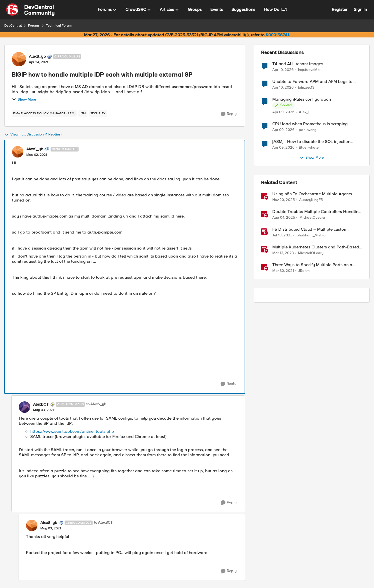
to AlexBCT (103, 523)
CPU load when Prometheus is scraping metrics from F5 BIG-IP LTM (310, 124)
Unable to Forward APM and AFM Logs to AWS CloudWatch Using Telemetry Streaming (315, 82)
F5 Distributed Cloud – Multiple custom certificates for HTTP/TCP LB (310, 229)
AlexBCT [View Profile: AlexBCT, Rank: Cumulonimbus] (41, 404)
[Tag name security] (98, 113)
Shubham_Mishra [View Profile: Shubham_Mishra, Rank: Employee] (311, 235)
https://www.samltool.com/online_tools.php (72, 431)
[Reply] (229, 114)
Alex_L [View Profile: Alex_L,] (305, 112)
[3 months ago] (283, 70)
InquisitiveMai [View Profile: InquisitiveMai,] (309, 70)
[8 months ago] (284, 200)
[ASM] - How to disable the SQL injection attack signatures (311, 142)
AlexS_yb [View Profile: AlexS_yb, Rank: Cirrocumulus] (37, 57)
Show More (24, 99)
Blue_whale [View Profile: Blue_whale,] (309, 148)
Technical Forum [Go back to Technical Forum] (59, 26)
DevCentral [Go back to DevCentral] (13, 26)
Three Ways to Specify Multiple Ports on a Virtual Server (312, 265)
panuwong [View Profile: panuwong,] (308, 130)
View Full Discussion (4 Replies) (33, 135)
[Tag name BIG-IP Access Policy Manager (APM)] (44, 113)
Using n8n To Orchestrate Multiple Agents (312, 194)
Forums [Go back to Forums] (34, 26)
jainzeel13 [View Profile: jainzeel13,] (306, 88)
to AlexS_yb (96, 404)
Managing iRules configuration (302, 99)
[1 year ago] (284, 218)
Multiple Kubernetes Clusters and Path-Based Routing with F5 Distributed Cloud (316, 247)
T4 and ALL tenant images (298, 64)
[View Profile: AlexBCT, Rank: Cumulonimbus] (25, 407)
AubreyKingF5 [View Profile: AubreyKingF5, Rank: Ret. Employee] (311, 200)
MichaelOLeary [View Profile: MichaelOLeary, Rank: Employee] (312, 218)
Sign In (360, 9)
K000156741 (277, 35)
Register (340, 9)
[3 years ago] (282, 236)
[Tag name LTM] (83, 113)
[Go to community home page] (30, 10)
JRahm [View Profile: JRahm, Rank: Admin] (304, 271)
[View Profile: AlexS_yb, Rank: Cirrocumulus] (19, 59)
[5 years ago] (283, 271)
